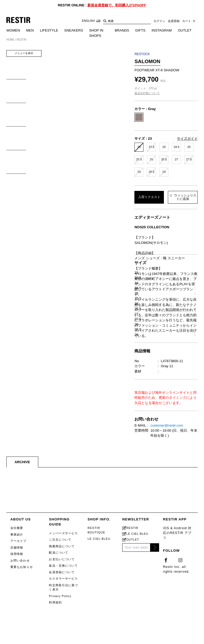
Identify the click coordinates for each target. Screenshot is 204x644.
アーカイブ (18, 630)
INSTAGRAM (161, 30)
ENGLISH (91, 21)
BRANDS (122, 30)
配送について (59, 642)
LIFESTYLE (49, 30)
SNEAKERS (74, 30)
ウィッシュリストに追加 (183, 197)
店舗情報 (17, 637)
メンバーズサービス (63, 623)
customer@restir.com (167, 515)
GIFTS (140, 30)
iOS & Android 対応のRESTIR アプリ (177, 622)
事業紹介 (17, 624)
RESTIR (132, 617)
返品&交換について (147, 93)
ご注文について (60, 629)
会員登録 (174, 21)
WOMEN (13, 30)
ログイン (159, 21)
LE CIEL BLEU (99, 628)
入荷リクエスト (149, 197)
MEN (30, 30)
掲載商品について (62, 636)
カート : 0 (189, 21)
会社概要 (17, 617)
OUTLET (185, 30)
